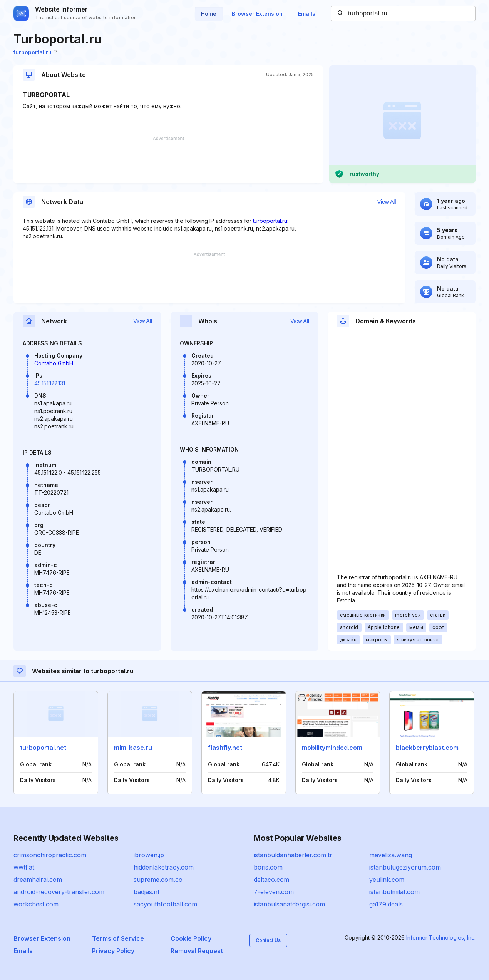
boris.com (268, 867)
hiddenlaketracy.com (164, 867)
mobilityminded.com (332, 748)
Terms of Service (118, 938)
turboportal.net (43, 748)
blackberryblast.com (427, 748)
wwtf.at (24, 867)
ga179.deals (386, 904)
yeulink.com (387, 880)
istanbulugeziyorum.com (405, 867)
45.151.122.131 (50, 383)
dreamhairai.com (38, 880)
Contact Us (268, 940)
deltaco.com (271, 880)
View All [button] (387, 202)
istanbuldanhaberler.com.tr (293, 855)
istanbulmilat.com (394, 892)
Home (209, 14)
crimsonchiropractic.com (50, 855)
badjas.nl (146, 892)
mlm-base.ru (133, 748)
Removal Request (197, 951)
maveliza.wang (391, 855)
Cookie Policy (191, 938)
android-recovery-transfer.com (59, 892)
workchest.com (36, 904)
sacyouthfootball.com (165, 904)
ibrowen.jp (149, 855)
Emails (307, 14)
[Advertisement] (168, 160)
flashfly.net (225, 748)
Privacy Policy (113, 951)
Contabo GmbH (54, 363)
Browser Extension (257, 14)
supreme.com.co (158, 880)
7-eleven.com (274, 892)
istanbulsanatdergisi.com (289, 904)
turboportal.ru (35, 52)
